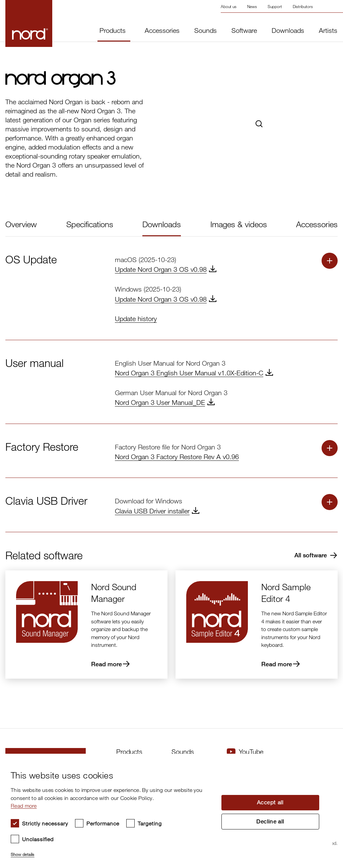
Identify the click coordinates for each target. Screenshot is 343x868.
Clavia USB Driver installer (152, 511)
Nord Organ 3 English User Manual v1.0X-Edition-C (189, 373)
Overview (21, 224)
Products (113, 30)
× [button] (325, 761)
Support (275, 6)
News (252, 6)
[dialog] (166, 811)
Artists (328, 30)
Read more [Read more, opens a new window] (24, 806)
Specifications (90, 224)
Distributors (303, 6)
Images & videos (239, 224)
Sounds (205, 30)
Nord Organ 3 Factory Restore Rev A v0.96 (177, 457)
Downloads (288, 30)
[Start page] (18, 23)
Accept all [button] (270, 802)
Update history (136, 319)
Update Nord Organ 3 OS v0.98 (161, 269)
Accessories (162, 30)
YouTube (245, 752)
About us (229, 6)
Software (244, 30)
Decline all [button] (270, 822)
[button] (112, 852)
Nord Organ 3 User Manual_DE (160, 402)
